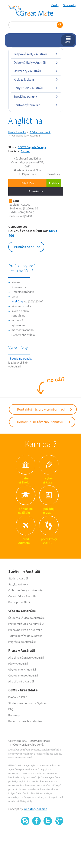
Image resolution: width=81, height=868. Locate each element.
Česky (55, 5)
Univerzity (36, 590)
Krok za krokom (36, 79)
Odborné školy (18, 590)
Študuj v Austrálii (19, 578)
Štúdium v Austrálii (40, 132)
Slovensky (70, 5)
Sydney (25, 151)
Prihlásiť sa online (27, 247)
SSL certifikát (48, 834)
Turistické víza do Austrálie (25, 636)
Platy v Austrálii (18, 663)
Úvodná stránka (17, 132)
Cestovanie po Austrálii (23, 675)
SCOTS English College (32, 147)
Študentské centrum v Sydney (27, 703)
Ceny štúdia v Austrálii (36, 88)
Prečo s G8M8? (18, 697)
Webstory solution (35, 809)
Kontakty (14, 715)
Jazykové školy (18, 584)
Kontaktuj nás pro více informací (45, 409)
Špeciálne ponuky (36, 97)
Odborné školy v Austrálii (36, 63)
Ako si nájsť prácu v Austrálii (26, 658)
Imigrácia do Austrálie (22, 642)
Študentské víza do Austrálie (27, 618)
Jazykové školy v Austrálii (36, 54)
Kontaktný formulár (36, 105)
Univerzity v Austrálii (36, 71)
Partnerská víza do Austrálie (26, 624)
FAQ (11, 709)
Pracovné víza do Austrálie (25, 630)
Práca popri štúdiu (20, 602)
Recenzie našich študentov (25, 721)
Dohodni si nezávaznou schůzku (44, 422)
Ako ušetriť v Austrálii (22, 681)
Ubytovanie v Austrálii (22, 669)
